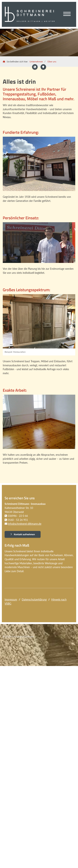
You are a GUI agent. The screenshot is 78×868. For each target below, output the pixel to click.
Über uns (52, 62)
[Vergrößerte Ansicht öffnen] (39, 164)
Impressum (11, 599)
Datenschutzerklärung (34, 599)
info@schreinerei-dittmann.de (25, 524)
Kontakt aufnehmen (24, 534)
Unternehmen (36, 62)
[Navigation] (67, 14)
